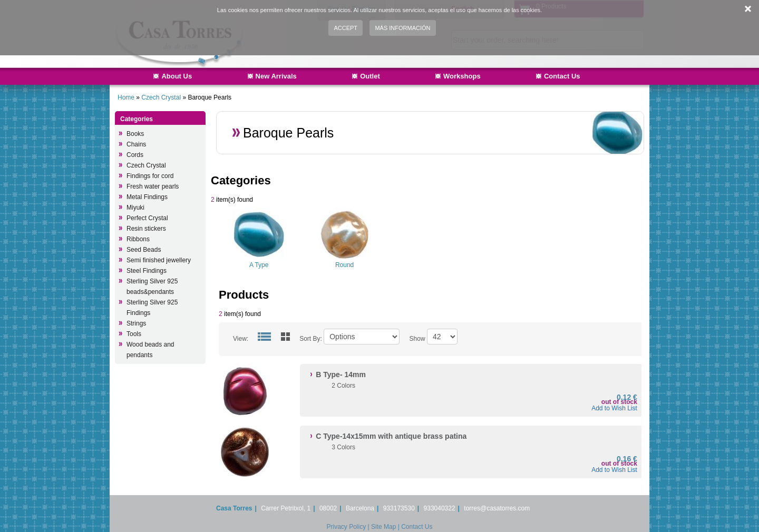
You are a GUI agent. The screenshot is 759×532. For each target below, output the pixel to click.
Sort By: (311, 339)
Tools (134, 334)
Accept (346, 28)
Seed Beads (144, 250)
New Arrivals (276, 76)
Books (135, 134)
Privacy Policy (347, 527)
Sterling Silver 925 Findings (152, 308)
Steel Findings (147, 271)
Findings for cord (150, 176)
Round (344, 265)
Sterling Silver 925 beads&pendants (152, 287)
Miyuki (135, 208)
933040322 (440, 508)
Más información (402, 28)
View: (241, 339)
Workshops (462, 76)
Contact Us (562, 76)
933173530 (399, 508)
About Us (177, 76)
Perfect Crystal (147, 218)
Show (417, 339)
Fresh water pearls (153, 186)
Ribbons (138, 239)
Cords (135, 155)
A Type (259, 265)
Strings (136, 323)
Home (126, 97)
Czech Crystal (161, 97)
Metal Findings (147, 197)
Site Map (383, 527)
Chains (136, 144)
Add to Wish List (614, 408)
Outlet (370, 76)
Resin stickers (146, 229)
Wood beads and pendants (150, 350)
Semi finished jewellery (159, 260)
